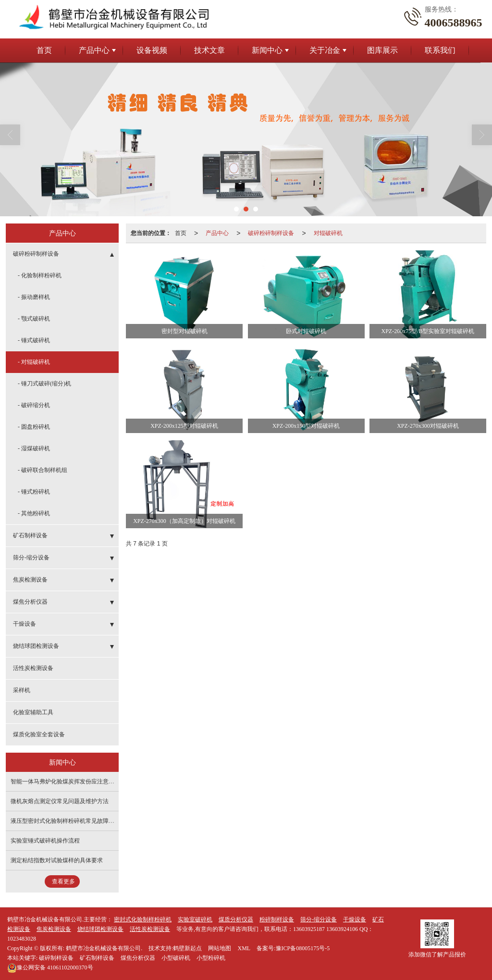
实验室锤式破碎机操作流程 (45, 841)
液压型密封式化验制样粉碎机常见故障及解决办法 (74, 821)
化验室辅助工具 (33, 712)
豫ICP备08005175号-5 (303, 948)
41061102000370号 (50, 968)
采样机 (22, 690)
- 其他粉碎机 (34, 513)
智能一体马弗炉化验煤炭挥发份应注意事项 (65, 782)
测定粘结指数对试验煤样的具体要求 (57, 860)
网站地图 (220, 948)
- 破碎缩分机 (34, 405)
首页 (44, 50)
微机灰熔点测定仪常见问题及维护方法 (60, 801)
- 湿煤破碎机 (34, 448)
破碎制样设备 (56, 958)
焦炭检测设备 (30, 580)
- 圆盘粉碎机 (34, 427)
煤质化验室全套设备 (39, 734)
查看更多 (63, 881)
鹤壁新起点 (187, 948)
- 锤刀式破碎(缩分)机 (44, 384)
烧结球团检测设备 (36, 646)
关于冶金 (325, 50)
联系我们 (440, 50)
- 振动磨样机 (34, 297)
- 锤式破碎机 (34, 340)
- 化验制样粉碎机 (40, 275)
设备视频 (152, 50)
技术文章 (209, 50)
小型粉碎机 (211, 958)
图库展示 (382, 50)
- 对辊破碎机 (34, 362)
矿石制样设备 (30, 535)
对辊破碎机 (328, 233)
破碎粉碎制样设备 (271, 233)
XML (244, 948)
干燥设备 (25, 624)
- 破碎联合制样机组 (43, 470)
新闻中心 (267, 50)
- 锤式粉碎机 (34, 492)
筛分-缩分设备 (31, 558)
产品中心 (94, 50)
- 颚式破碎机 (34, 319)
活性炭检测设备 (33, 668)
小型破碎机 (176, 958)
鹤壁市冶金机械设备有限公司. (104, 948)
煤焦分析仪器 (30, 602)
